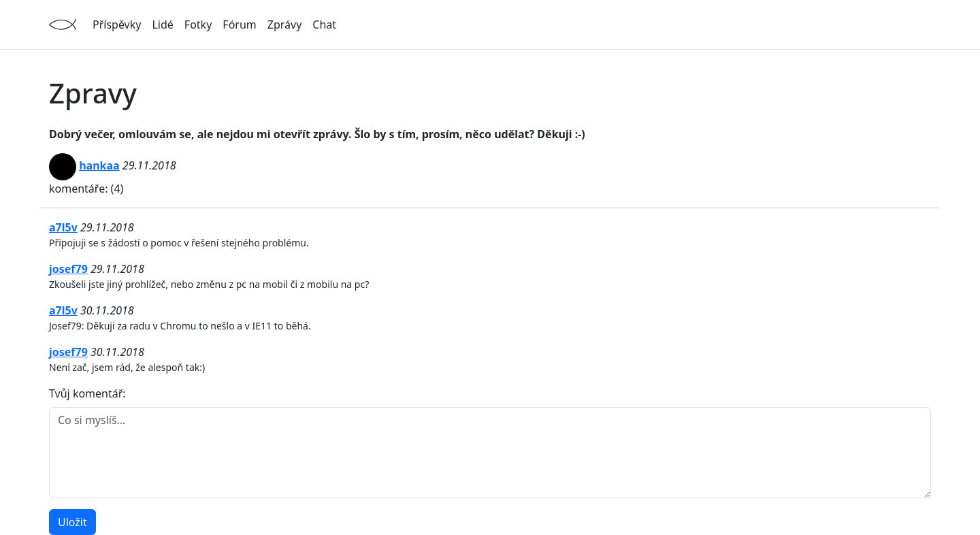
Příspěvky (117, 25)
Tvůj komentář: (87, 393)
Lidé (162, 25)
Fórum (239, 25)
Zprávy (285, 25)
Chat (324, 25)
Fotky (198, 25)
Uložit (72, 522)
